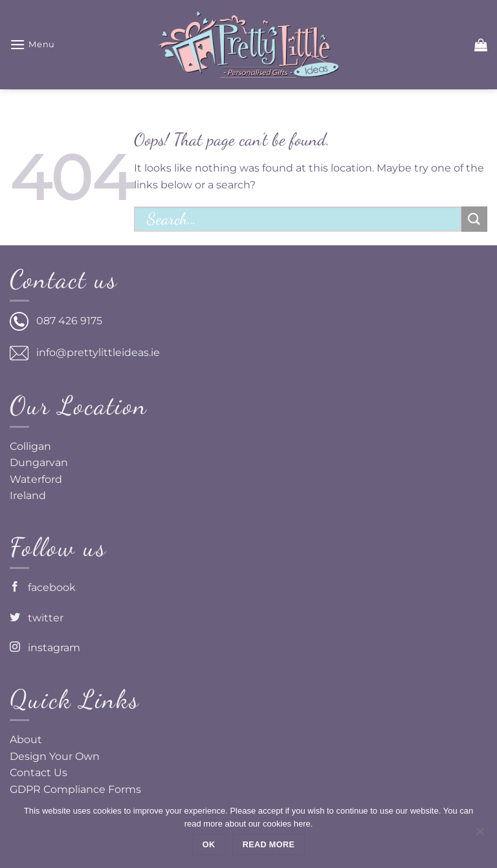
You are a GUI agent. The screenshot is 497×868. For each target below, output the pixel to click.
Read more (269, 845)
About (26, 740)
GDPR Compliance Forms (75, 789)
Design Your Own (55, 756)
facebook (43, 587)
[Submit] (474, 219)
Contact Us (39, 773)
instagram (45, 648)
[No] (480, 835)
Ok (209, 845)
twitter (37, 618)
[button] (32, 44)
